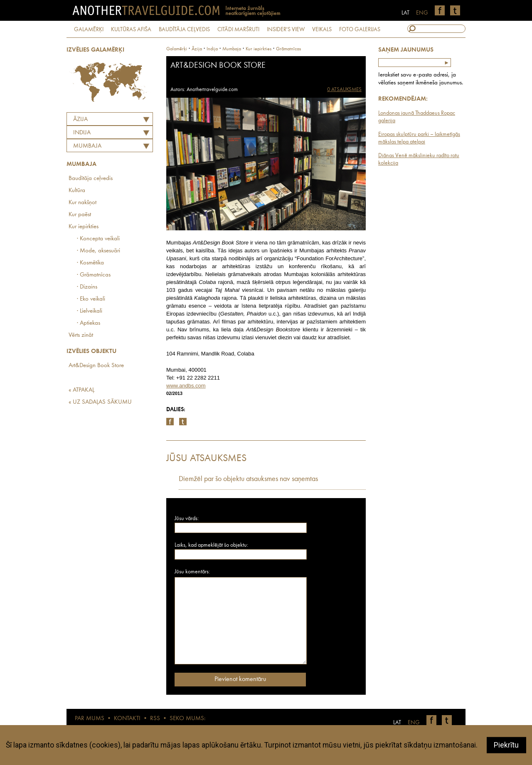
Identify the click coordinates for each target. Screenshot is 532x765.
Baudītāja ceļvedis (91, 179)
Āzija (80, 120)
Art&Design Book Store (96, 366)
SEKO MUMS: (187, 719)
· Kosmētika (90, 263)
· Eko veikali (91, 299)
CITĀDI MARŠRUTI (238, 30)
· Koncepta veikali (98, 239)
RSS (155, 719)
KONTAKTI (127, 719)
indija (212, 49)
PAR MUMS (90, 719)
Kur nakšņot (83, 203)
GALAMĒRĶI (89, 30)
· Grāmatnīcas (94, 275)
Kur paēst (80, 215)
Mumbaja (87, 146)
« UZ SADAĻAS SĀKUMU (100, 402)
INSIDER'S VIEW (286, 30)
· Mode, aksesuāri (99, 251)
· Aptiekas (89, 323)
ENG (422, 13)
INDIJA (82, 133)
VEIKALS (322, 30)
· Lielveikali (90, 311)
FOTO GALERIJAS (360, 30)
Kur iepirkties (84, 227)
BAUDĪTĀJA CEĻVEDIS (184, 30)
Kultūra (77, 191)
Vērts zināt (81, 335)
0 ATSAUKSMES (344, 90)
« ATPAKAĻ (81, 390)
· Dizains (87, 287)
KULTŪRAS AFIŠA (131, 30)
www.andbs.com (186, 386)
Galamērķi (177, 49)
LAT (405, 13)
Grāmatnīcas (288, 49)
